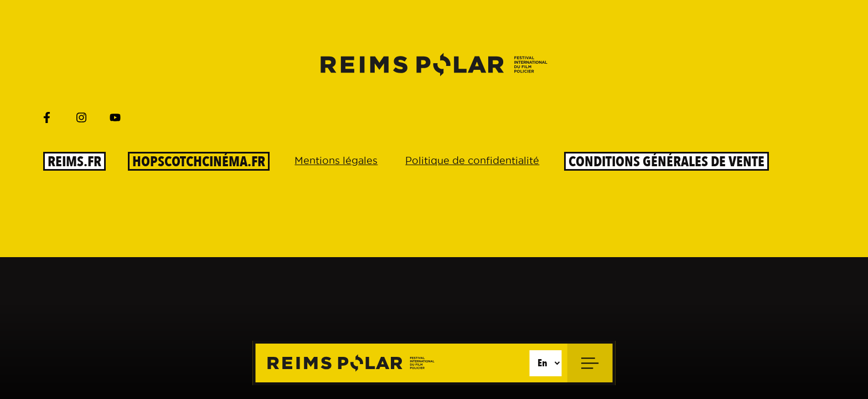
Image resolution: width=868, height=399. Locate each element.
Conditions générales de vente (666, 161)
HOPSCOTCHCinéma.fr (199, 161)
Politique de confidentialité (472, 160)
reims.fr (74, 161)
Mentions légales (336, 160)
